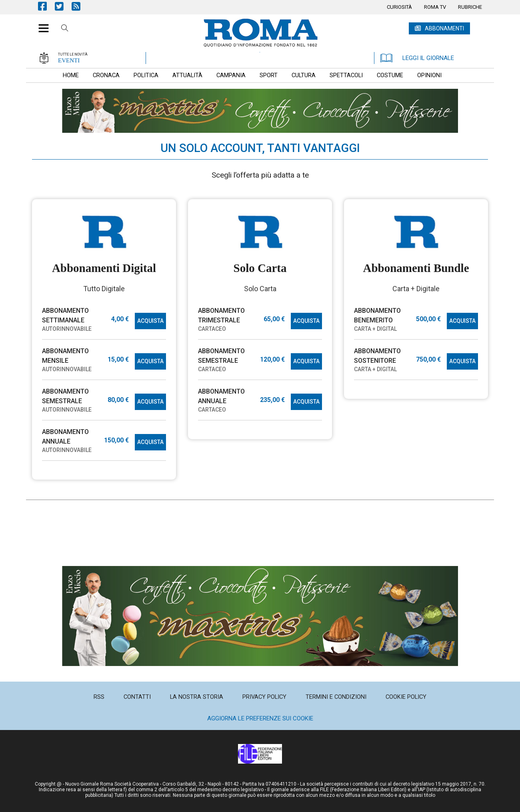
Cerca (65, 29)
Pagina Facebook (46, 6)
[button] (41, 24)
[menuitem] (399, 7)
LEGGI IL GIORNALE (417, 58)
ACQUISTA (150, 321)
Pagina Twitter (63, 6)
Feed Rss (80, 6)
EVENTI (69, 60)
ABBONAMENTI (444, 28)
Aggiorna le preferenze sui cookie (260, 718)
